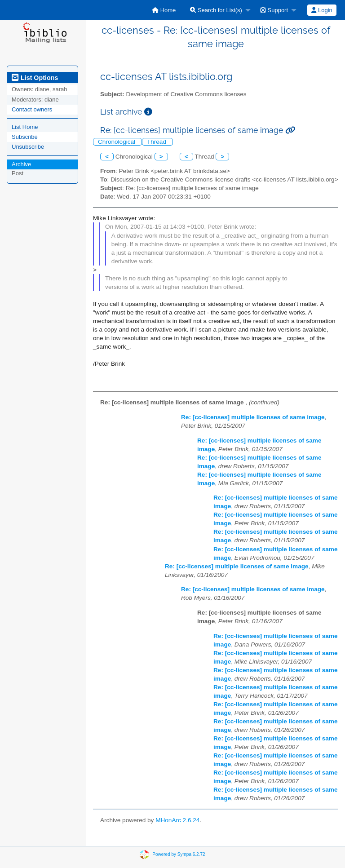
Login (322, 10)
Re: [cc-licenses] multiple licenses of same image (253, 417)
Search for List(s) (216, 10)
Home (164, 10)
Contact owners (32, 109)
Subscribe (25, 137)
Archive (21, 164)
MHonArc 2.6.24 (177, 820)
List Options (35, 78)
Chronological (117, 142)
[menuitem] (164, 10)
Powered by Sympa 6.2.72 (179, 854)
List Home (25, 127)
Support (274, 10)
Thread (157, 142)
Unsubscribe (28, 147)
